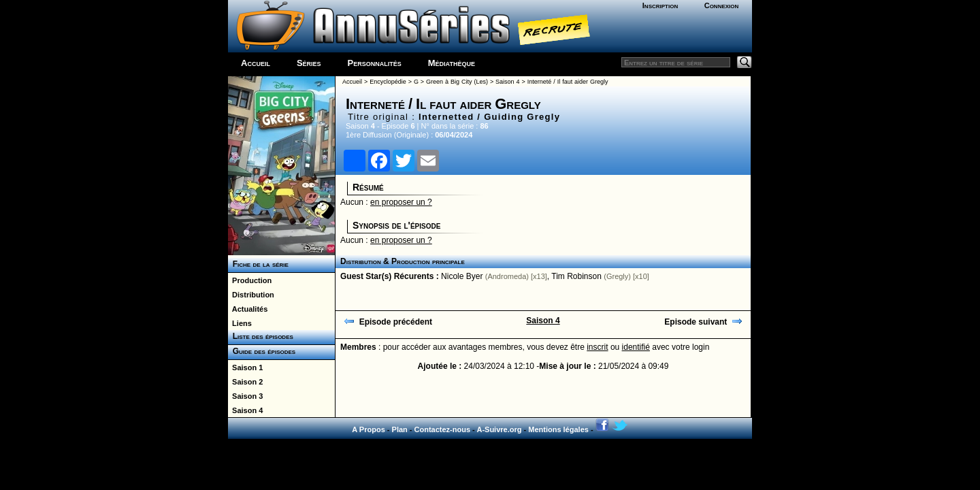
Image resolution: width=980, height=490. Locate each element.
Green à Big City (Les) (457, 82)
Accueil (256, 63)
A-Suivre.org (499, 429)
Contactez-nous (443, 429)
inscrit (597, 347)
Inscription (660, 5)
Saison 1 (245, 367)
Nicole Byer (462, 276)
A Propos (369, 429)
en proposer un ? (401, 202)
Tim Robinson (576, 276)
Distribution (251, 295)
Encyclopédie (388, 82)
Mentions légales (558, 429)
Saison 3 (245, 396)
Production (250, 280)
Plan (400, 429)
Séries (309, 63)
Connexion (722, 5)
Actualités (248, 309)
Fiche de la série (258, 264)
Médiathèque (452, 63)
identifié (636, 347)
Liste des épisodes (261, 336)
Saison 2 (245, 382)
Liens (240, 323)
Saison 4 (245, 410)
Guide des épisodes (262, 351)
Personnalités (375, 63)
